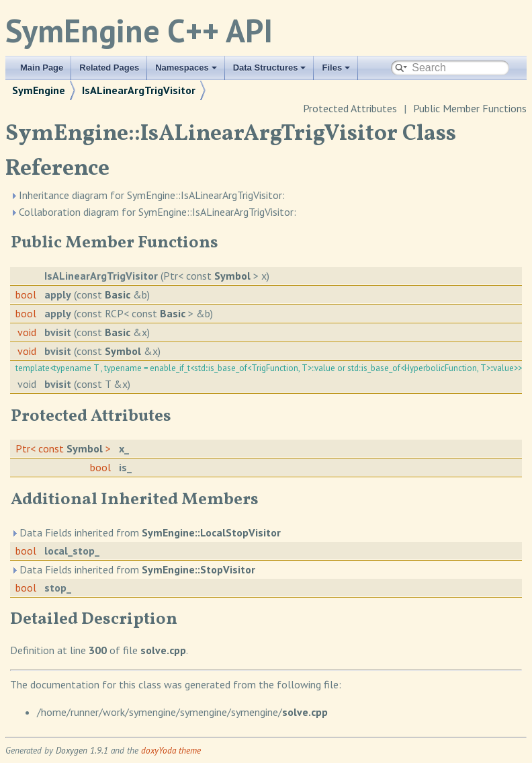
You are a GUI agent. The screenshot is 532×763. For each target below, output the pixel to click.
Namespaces (186, 68)
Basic (118, 294)
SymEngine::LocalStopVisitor (211, 532)
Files (336, 68)
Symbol (232, 276)
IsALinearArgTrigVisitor (139, 90)
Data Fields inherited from (146, 532)
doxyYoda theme (171, 750)
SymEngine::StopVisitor (198, 569)
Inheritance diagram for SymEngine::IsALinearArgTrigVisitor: (147, 195)
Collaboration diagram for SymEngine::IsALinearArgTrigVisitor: (153, 212)
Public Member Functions (470, 108)
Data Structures (270, 68)
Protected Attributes (350, 108)
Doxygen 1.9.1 (82, 750)
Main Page (42, 68)
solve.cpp (163, 650)
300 (98, 650)
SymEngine (39, 90)
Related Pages (109, 68)
